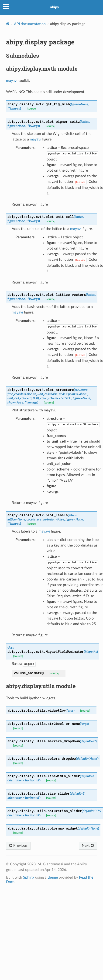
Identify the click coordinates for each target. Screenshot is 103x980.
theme (53, 877)
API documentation (30, 24)
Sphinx (29, 877)
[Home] (8, 24)
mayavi (12, 81)
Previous (18, 845)
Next (88, 845)
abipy (55, 7)
